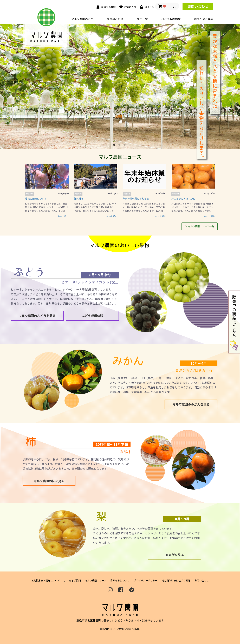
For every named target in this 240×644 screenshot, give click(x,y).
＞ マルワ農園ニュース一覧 (199, 226)
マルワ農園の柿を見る (49, 481)
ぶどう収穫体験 (171, 19)
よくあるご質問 (72, 580)
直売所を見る (175, 555)
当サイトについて (120, 580)
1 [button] (115, 146)
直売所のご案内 (204, 19)
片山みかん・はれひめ (183, 198)
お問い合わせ (198, 6)
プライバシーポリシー (146, 580)
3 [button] (125, 146)
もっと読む (63, 216)
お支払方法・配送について (46, 580)
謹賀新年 (79, 198)
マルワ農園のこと (82, 19)
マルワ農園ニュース (96, 580)
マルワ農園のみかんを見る (191, 404)
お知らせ (29, 194)
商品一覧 (142, 19)
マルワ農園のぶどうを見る (37, 316)
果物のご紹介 (115, 19)
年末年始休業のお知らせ (136, 198)
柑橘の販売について (36, 198)
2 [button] (120, 146)
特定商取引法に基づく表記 (176, 580)
